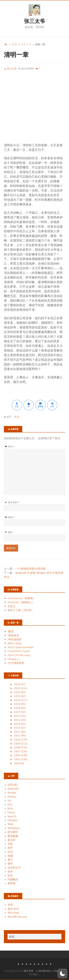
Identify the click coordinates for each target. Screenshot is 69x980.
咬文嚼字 (13, 832)
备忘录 (12, 840)
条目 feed (13, 909)
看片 (10, 860)
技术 (10, 848)
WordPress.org (17, 917)
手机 (10, 844)
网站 (10, 532)
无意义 (12, 606)
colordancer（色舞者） (22, 598)
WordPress (45, 971)
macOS (12, 816)
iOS (10, 804)
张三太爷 (34, 21)
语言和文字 (14, 868)
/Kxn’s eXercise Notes (20, 647)
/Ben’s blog (14, 643)
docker (12, 793)
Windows (14, 828)
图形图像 (13, 836)
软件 (10, 876)
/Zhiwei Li (14, 659)
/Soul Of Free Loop (19, 655)
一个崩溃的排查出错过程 (30, 569)
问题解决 (13, 879)
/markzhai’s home (19, 651)
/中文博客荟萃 (16, 663)
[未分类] (12, 785)
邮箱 (11, 517)
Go (9, 800)
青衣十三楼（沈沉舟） (21, 610)
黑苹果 (12, 883)
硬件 (10, 864)
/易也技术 (13, 635)
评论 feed (13, 913)
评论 (11, 446)
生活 (17, 417)
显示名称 (13, 502)
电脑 (10, 856)
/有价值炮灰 (15, 639)
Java (10, 808)
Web (10, 824)
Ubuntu (12, 820)
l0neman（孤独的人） (21, 602)
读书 (10, 872)
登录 (10, 905)
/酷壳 (11, 631)
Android (13, 789)
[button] (63, 974)
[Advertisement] (34, 108)
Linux (11, 812)
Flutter (12, 797)
